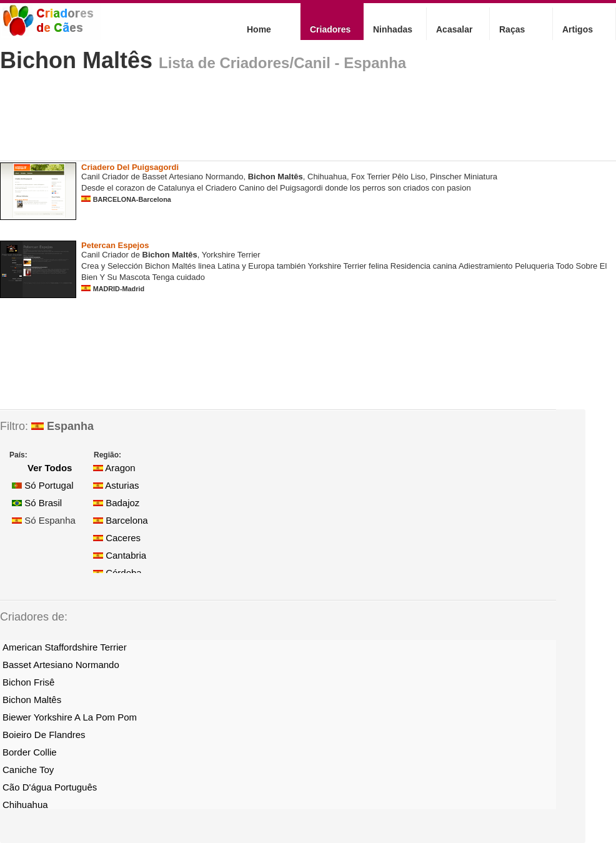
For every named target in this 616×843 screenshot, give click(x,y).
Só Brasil (37, 503)
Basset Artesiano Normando (61, 665)
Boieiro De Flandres (44, 735)
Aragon (114, 468)
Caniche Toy (28, 770)
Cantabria (120, 555)
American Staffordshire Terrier (65, 647)
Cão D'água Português (50, 787)
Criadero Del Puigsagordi (130, 167)
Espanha (62, 426)
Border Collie (30, 752)
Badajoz (116, 503)
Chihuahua (25, 805)
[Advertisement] (227, 121)
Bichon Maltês (76, 60)
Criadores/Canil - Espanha (313, 63)
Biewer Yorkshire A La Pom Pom (70, 717)
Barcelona (121, 520)
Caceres (117, 538)
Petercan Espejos (115, 245)
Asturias (116, 485)
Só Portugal (43, 485)
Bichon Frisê (28, 682)
